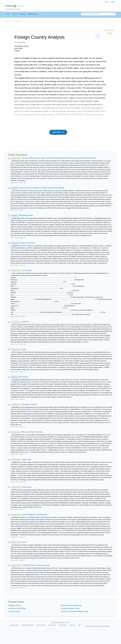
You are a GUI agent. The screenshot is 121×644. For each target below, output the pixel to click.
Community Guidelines (28, 625)
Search (15, 14)
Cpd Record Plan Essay (17, 608)
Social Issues (17, 22)
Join (106, 2)
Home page (8, 22)
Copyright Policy (14, 625)
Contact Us (72, 625)
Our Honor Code (41, 625)
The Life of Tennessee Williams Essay (74, 611)
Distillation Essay (15, 605)
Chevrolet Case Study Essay (71, 605)
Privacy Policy (52, 625)
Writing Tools (33, 14)
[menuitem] (106, 2)
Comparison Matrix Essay (70, 608)
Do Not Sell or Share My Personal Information (97, 626)
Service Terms (63, 625)
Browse (23, 14)
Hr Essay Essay (14, 611)
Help (80, 625)
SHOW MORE (58, 132)
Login (112, 2)
